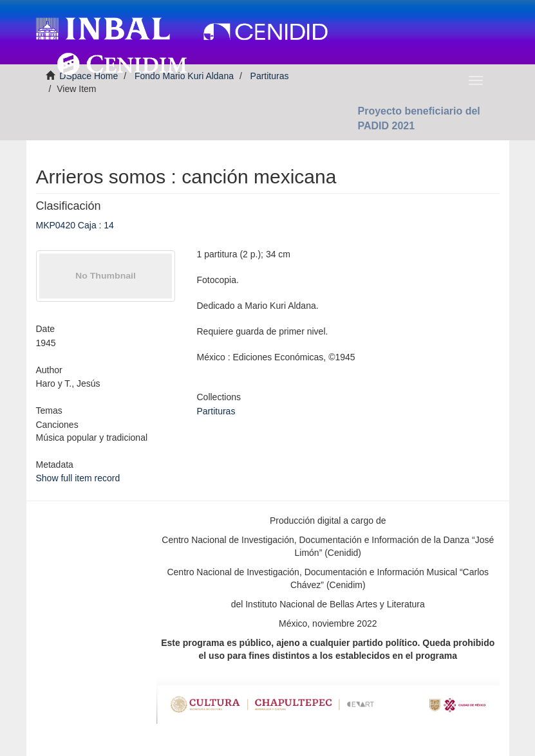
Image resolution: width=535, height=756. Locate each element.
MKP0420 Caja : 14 (75, 225)
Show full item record (78, 478)
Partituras (216, 411)
